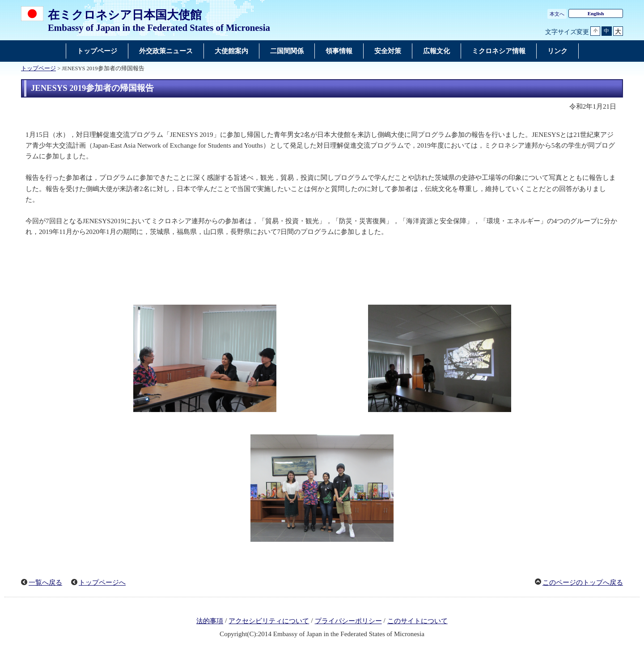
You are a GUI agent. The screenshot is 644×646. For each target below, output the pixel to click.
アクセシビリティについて (269, 621)
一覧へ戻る (45, 582)
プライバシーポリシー (348, 621)
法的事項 (210, 621)
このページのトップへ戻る (583, 582)
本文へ (557, 14)
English (596, 13)
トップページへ (102, 582)
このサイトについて (417, 621)
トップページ (38, 68)
